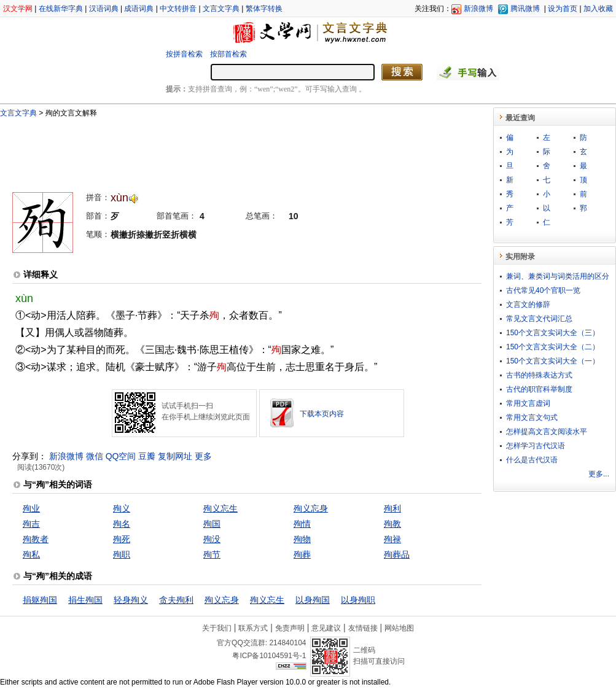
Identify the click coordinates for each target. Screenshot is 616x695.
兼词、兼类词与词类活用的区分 (558, 276)
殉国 (212, 524)
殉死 (122, 539)
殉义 (122, 508)
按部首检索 (228, 54)
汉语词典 (104, 9)
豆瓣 (147, 456)
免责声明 (290, 628)
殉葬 (302, 554)
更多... (599, 474)
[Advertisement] (227, 149)
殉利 (392, 508)
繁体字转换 (264, 9)
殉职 (122, 554)
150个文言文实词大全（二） (553, 347)
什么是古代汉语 (532, 460)
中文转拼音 (178, 9)
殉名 (122, 524)
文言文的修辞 (528, 305)
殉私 (31, 554)
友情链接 (363, 628)
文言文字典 (221, 9)
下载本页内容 (322, 414)
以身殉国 (313, 600)
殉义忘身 (311, 508)
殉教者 (36, 539)
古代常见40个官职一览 (543, 290)
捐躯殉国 (40, 600)
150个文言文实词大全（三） (553, 333)
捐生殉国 (85, 600)
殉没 (212, 539)
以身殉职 (358, 600)
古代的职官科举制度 (539, 389)
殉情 (302, 524)
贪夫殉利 (176, 600)
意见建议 (326, 628)
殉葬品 (397, 554)
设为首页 (563, 9)
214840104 (287, 643)
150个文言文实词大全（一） (553, 361)
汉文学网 (18, 9)
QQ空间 (121, 456)
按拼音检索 (184, 54)
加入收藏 (598, 9)
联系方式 (253, 628)
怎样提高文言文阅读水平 (547, 432)
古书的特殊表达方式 (539, 375)
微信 (95, 456)
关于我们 (217, 628)
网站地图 (399, 628)
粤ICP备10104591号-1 (269, 656)
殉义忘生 (220, 508)
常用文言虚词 (528, 403)
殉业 (31, 508)
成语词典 (139, 9)
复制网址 (175, 456)
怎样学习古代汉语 (536, 446)
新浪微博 (478, 9)
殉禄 (392, 539)
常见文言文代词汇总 (539, 319)
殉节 (212, 554)
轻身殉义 (131, 600)
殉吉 (31, 524)
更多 (203, 456)
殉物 (302, 539)
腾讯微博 (525, 9)
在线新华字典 (61, 9)
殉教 (392, 524)
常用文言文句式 (532, 417)
